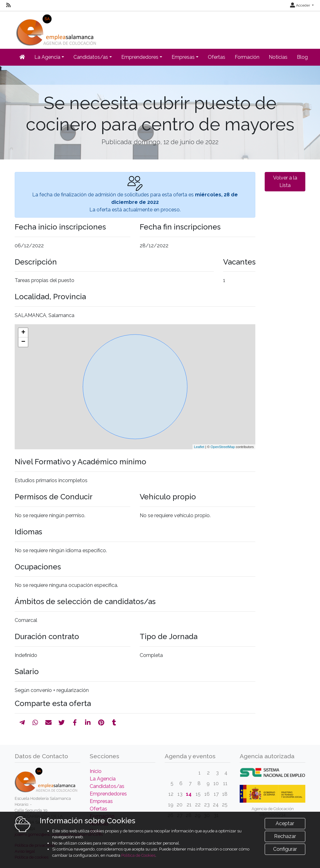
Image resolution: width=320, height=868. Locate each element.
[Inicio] (55, 28)
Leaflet (199, 447)
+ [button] (23, 333)
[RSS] (8, 5)
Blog (302, 57)
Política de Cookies (138, 855)
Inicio (96, 771)
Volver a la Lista (285, 182)
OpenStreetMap (223, 447)
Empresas (101, 801)
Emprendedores (108, 794)
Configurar (285, 849)
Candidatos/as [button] (91, 57)
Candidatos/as (107, 786)
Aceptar (285, 823)
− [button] (23, 342)
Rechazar (285, 836)
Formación (247, 57)
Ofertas (217, 57)
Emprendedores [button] (140, 57)
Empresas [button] (183, 57)
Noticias (278, 57)
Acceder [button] (300, 5)
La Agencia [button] (47, 57)
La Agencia (103, 779)
